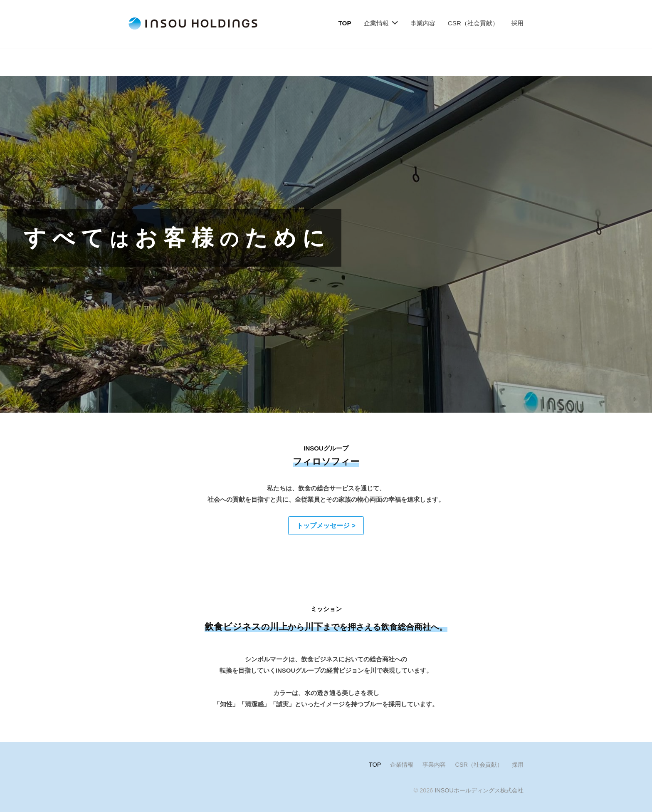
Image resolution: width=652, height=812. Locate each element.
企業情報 (376, 23)
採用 (517, 23)
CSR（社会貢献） (473, 23)
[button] (326, 526)
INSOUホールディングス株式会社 (479, 790)
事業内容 (423, 23)
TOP (345, 23)
